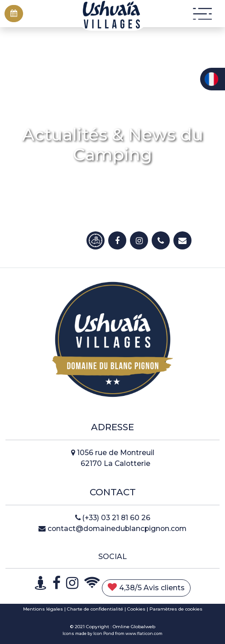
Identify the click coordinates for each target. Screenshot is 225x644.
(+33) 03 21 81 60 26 (116, 518)
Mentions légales (43, 609)
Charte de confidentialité (95, 609)
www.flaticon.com (144, 634)
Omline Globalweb (134, 627)
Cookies (136, 609)
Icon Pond (104, 634)
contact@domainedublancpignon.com (117, 529)
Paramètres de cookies (176, 609)
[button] (14, 14)
